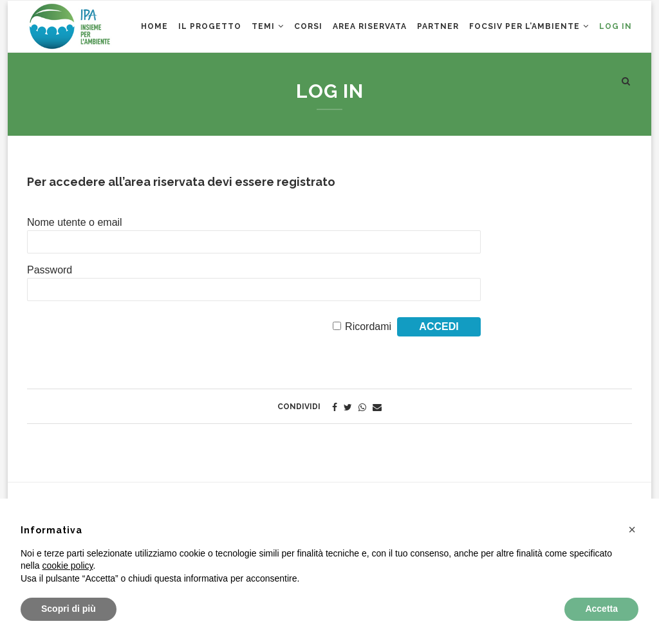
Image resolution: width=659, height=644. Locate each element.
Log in (616, 26)
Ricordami (368, 327)
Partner (438, 26)
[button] (632, 529)
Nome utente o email (75, 222)
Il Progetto (210, 26)
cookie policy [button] (67, 566)
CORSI (308, 26)
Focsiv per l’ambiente (524, 26)
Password (50, 270)
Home (154, 26)
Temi (263, 26)
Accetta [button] (601, 609)
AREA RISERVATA (370, 26)
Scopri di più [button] (69, 609)
